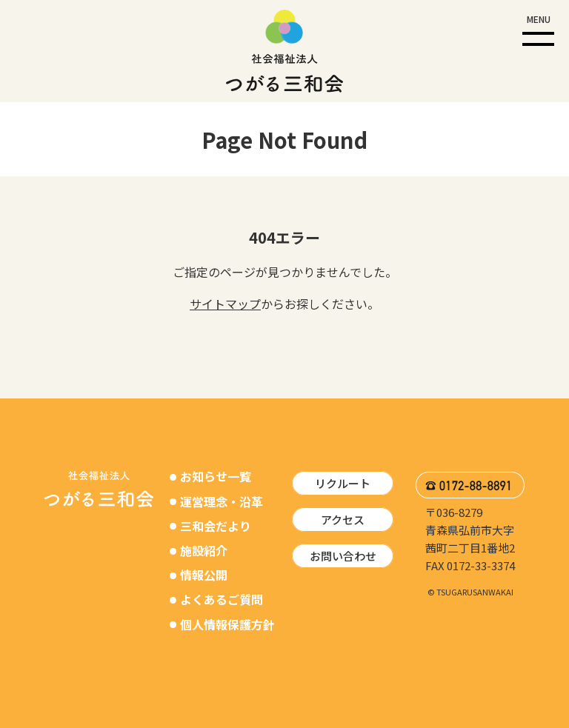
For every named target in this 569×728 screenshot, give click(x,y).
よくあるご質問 (222, 599)
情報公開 (204, 575)
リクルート (343, 483)
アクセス (343, 520)
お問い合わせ (343, 556)
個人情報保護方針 (227, 624)
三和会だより (216, 526)
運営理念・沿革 (222, 501)
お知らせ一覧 (216, 476)
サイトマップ (225, 304)
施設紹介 (204, 550)
